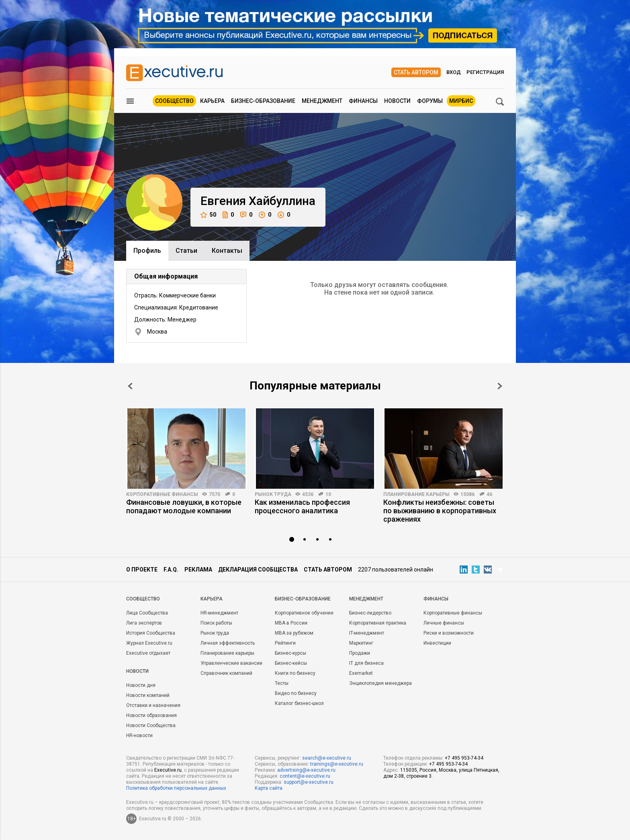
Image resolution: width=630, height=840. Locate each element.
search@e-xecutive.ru (327, 758)
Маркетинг (361, 643)
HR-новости (139, 736)
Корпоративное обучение (304, 613)
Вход (454, 72)
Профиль (147, 251)
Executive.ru (168, 770)
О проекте (142, 570)
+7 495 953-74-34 (464, 758)
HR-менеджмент (219, 613)
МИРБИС (461, 101)
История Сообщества (151, 633)
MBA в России (291, 623)
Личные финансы (444, 623)
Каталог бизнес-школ (299, 703)
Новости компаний (148, 695)
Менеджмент (322, 101)
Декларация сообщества (258, 570)
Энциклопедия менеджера (380, 683)
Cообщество (143, 599)
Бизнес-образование (263, 101)
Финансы (363, 101)
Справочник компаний (226, 673)
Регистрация (485, 72)
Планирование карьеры (416, 494)
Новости (397, 101)
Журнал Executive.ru (149, 643)
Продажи (360, 653)
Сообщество (174, 101)
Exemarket (361, 673)
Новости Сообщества (151, 725)
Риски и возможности (449, 633)
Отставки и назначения (153, 705)
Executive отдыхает (148, 653)
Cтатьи (186, 251)
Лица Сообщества (147, 613)
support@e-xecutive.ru (309, 782)
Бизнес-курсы (290, 653)
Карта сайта (269, 788)
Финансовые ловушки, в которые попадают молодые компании (184, 506)
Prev (130, 386)
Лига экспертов (144, 623)
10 (328, 494)
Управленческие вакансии (231, 663)
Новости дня (141, 685)
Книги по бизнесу (295, 673)
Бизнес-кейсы (291, 663)
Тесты (282, 683)
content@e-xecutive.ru (305, 776)
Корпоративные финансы (162, 494)
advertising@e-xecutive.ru (306, 770)
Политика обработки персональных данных (176, 788)
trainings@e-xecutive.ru (337, 764)
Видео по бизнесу (296, 693)
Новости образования (151, 715)
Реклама (198, 570)
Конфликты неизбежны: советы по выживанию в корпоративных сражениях (440, 511)
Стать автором (416, 72)
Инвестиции (437, 643)
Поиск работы (216, 623)
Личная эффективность (228, 643)
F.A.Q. (171, 570)
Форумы (430, 101)
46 (489, 494)
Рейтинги (285, 643)
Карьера (212, 101)
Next (500, 386)
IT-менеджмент (367, 633)
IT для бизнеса (366, 663)
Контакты (227, 251)
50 (208, 215)
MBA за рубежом (294, 633)
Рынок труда (273, 494)
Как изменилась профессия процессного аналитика (302, 506)
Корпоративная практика (378, 623)
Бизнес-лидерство (370, 613)
